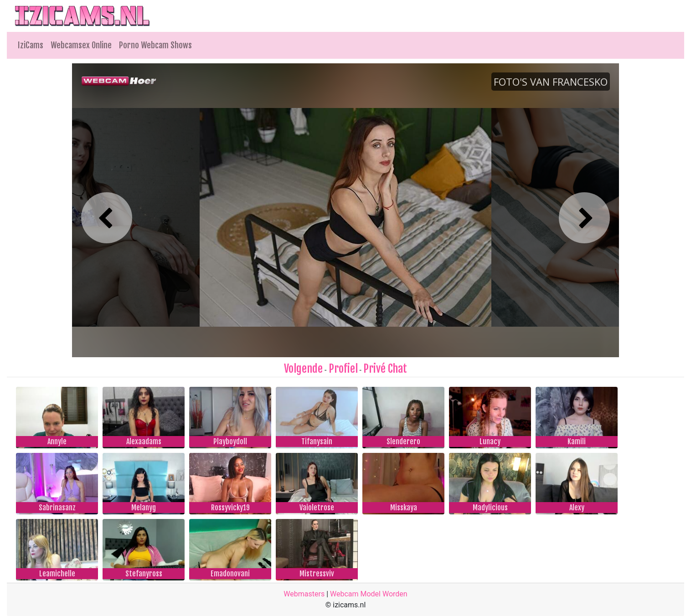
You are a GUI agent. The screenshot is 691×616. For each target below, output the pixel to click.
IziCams (31, 45)
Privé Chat (385, 369)
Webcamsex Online (81, 45)
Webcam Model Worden (369, 594)
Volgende (303, 369)
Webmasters (304, 594)
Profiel (343, 369)
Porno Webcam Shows (155, 45)
